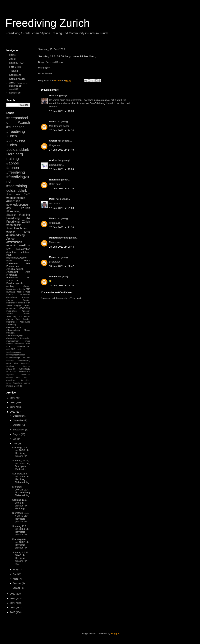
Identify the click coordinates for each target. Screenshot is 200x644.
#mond (21, 303)
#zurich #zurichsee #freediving (18, 127)
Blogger (115, 634)
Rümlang (11, 292)
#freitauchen (14, 242)
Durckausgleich (14, 283)
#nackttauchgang (14, 335)
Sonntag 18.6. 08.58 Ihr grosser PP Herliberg (20, 504)
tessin (22, 289)
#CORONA (25, 308)
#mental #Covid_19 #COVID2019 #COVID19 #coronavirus (18, 369)
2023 (13, 412)
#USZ (27, 261)
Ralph (52, 180)
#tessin (10, 344)
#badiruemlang (24, 360)
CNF (28, 289)
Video (9, 305)
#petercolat (12, 263)
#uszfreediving (16, 235)
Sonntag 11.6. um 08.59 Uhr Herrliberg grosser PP (21, 530)
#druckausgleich (15, 269)
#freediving (16, 172)
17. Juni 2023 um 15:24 (61, 169)
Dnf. (28, 278)
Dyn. (9, 249)
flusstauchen (12, 289)
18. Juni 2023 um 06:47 (61, 266)
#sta (28, 263)
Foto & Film (15, 67)
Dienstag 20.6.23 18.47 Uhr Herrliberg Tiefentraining (21, 491)
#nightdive (12, 252)
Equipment (15, 75)
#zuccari (26, 311)
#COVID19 (12, 280)
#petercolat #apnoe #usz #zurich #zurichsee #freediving (18, 377)
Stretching (11, 316)
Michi (52, 199)
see (18, 194)
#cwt (9, 194)
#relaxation (25, 338)
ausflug (10, 286)
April (16, 574)
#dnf (28, 272)
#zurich (11, 232)
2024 (13, 407)
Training (13, 71)
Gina (52, 95)
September (19, 430)
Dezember (19, 416)
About (12, 59)
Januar (17, 588)
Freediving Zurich (48, 23)
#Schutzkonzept (13, 358)
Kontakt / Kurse (17, 79)
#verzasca (19, 344)
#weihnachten (23, 346)
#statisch (25, 252)
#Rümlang (12, 275)
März (16, 579)
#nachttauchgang (17, 228)
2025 (13, 402)
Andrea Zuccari (18, 314)
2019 (13, 608)
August (17, 434)
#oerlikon (24, 245)
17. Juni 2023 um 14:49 (61, 150)
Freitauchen (13, 266)
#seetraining (17, 186)
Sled (16, 386)
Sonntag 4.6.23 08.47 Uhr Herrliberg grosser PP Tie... (20, 558)
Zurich (12, 136)
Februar (17, 583)
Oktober (17, 425)
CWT (27, 194)
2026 (13, 398)
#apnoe (13, 163)
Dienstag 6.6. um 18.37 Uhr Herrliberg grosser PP (21, 544)
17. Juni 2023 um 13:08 (61, 111)
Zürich (12, 145)
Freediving (13, 218)
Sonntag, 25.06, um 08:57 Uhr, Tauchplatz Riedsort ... (21, 465)
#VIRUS (27, 358)
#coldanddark (18, 149)
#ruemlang (18, 383)
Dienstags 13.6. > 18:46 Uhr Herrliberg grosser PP (20, 517)
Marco (53, 121)
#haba (27, 330)
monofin (11, 245)
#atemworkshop (14, 327)
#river (9, 383)
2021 (13, 598)
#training (25, 215)
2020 (13, 603)
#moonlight (12, 272)
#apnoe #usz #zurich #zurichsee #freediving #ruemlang (18, 322)
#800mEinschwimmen (16, 355)
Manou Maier (56, 238)
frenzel (27, 316)
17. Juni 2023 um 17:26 (61, 189)
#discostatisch (13, 330)
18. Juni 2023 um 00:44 (61, 247)
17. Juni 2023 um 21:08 (61, 208)
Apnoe (10, 239)
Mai (15, 570)
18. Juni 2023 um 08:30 (61, 286)
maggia (18, 305)
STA (27, 218)
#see (28, 341)
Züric (20, 316)
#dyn (9, 255)
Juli (15, 439)
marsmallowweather (17, 258)
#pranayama (12, 338)
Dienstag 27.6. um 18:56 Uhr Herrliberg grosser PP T (21, 452)
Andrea (53, 160)
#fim (16, 363)
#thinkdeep (16, 140)
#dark (9, 363)
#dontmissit (14, 225)
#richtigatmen (13, 341)
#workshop (12, 311)
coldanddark (17, 190)
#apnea (13, 168)
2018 (13, 612)
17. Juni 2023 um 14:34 (61, 130)
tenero (27, 305)
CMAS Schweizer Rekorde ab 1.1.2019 (18, 86)
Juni (15, 443)
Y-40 (20, 386)
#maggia (10, 333)
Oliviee (53, 276)
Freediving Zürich (18, 222)
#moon (27, 286)
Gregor (53, 141)
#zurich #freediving (18, 210)
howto (79, 298)
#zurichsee (13, 201)
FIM (28, 303)
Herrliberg (15, 154)
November (19, 420)
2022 (13, 594)
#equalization (23, 249)
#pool (9, 261)
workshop (11, 308)
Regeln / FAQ (16, 63)
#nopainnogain (16, 198)
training (13, 159)
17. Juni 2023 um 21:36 (61, 227)
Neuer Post (15, 93)
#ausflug (10, 360)
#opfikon (10, 375)
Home (12, 55)
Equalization (13, 278)
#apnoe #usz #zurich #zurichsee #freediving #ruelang (18, 294)
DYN (27, 232)
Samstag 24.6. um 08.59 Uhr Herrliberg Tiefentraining (21, 478)
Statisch (11, 215)
